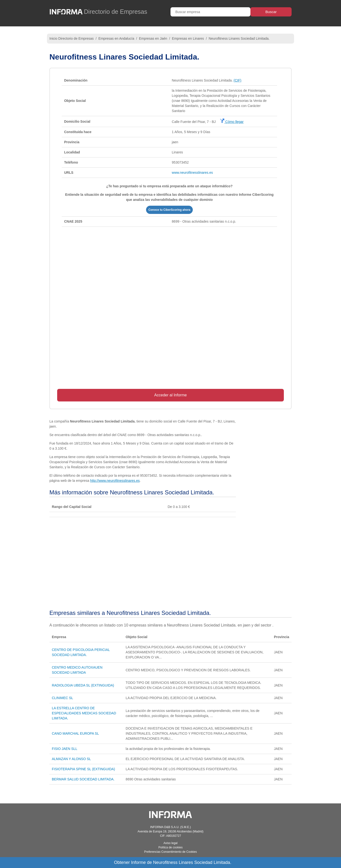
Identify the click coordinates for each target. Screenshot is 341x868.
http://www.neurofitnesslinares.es (115, 481)
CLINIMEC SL (62, 698)
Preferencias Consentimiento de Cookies (170, 852)
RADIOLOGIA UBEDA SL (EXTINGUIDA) (83, 685)
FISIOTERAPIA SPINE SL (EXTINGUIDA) (83, 769)
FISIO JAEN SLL (65, 749)
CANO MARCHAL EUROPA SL (75, 733)
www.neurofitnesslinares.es (192, 173)
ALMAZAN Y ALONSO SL (71, 759)
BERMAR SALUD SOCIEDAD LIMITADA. (83, 779)
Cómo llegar (232, 122)
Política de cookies (170, 847)
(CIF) (238, 80)
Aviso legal (170, 843)
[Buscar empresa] (210, 12)
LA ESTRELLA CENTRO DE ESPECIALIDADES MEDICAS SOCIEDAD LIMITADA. (84, 713)
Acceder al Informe (170, 395)
